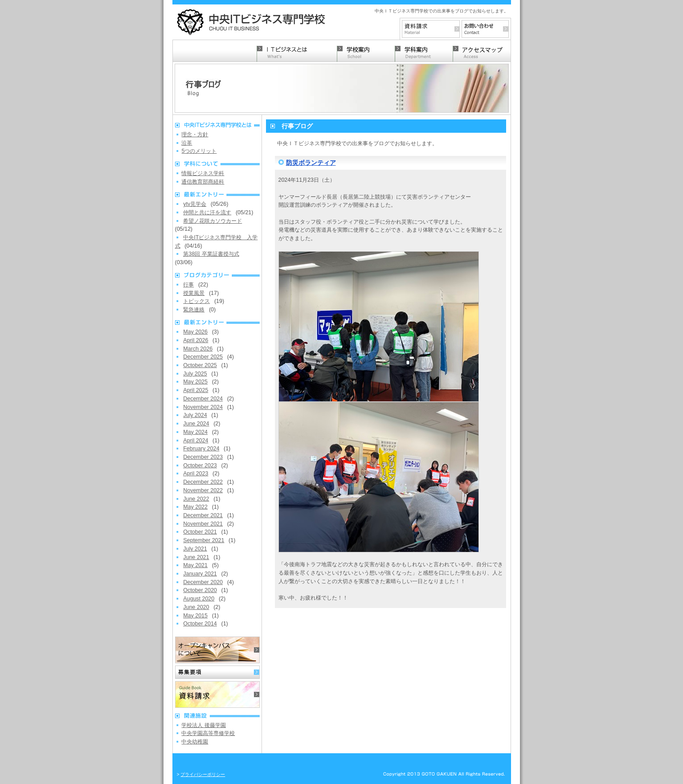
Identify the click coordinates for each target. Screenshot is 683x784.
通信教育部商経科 (203, 182)
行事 (188, 285)
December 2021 (203, 515)
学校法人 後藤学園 (203, 725)
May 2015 (195, 616)
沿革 (187, 143)
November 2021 (203, 524)
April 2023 (196, 474)
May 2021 (195, 565)
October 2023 (200, 465)
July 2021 (195, 549)
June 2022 (196, 499)
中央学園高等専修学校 (208, 733)
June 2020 (196, 607)
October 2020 (200, 590)
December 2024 (203, 399)
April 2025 (196, 390)
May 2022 (195, 507)
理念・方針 (195, 135)
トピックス (196, 301)
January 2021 (200, 574)
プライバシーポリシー (203, 774)
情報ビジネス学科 (203, 173)
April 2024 (196, 441)
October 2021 (200, 532)
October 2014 (200, 624)
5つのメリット (199, 151)
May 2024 (195, 432)
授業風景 (194, 293)
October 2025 (200, 365)
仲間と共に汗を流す (207, 212)
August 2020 (199, 599)
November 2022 (203, 490)
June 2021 (196, 557)
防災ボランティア (311, 163)
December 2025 (203, 357)
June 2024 (196, 424)
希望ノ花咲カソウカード (213, 221)
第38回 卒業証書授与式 (211, 254)
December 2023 (203, 457)
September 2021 (204, 540)
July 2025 (195, 374)
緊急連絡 (194, 310)
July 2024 (195, 415)
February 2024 (201, 449)
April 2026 (196, 340)
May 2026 (195, 332)
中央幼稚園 (195, 742)
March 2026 (198, 349)
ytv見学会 (195, 204)
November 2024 (203, 407)
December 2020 (203, 582)
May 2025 (195, 382)
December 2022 (203, 482)
